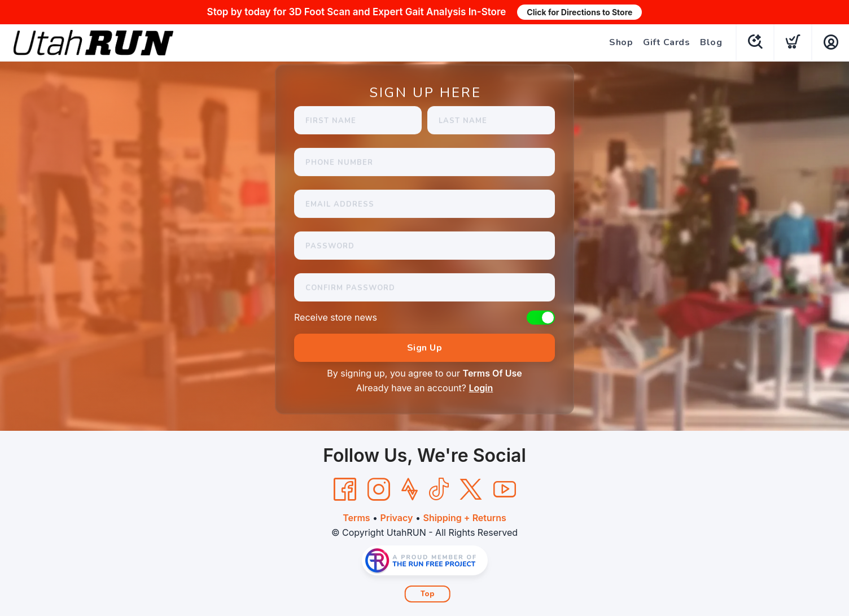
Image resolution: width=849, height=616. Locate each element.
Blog (711, 42)
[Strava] (410, 490)
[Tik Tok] (439, 490)
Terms (356, 518)
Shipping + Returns (464, 518)
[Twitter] (471, 490)
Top (428, 594)
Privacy (397, 518)
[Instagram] (379, 490)
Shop (621, 42)
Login (481, 388)
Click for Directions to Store (579, 12)
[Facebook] (345, 490)
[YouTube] (505, 490)
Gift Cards (666, 42)
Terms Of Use (493, 373)
